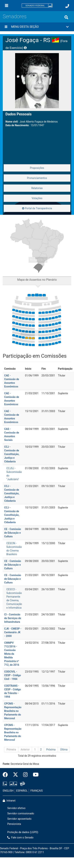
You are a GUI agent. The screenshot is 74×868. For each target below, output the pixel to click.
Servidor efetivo (16, 808)
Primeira (11, 750)
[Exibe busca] (66, 17)
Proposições (37, 168)
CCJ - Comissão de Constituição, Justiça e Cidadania (12, 454)
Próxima (51, 750)
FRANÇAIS (37, 791)
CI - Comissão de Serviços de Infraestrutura (13, 618)
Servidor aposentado (19, 819)
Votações (37, 198)
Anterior (25, 750)
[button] (37, 27)
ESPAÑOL (22, 791)
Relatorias (37, 188)
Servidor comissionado (21, 814)
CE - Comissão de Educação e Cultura (13, 533)
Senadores (15, 16)
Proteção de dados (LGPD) (23, 832)
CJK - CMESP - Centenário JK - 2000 (13, 632)
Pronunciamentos (37, 178)
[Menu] (7, 6)
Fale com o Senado (20, 838)
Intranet (9, 801)
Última (64, 750)
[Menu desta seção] (6, 27)
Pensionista (14, 824)
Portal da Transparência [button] (37, 208)
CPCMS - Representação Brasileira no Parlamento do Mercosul (13, 711)
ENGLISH (8, 791)
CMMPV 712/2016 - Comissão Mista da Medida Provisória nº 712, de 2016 (12, 654)
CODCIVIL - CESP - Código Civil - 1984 (13, 675)
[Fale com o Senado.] (67, 6)
